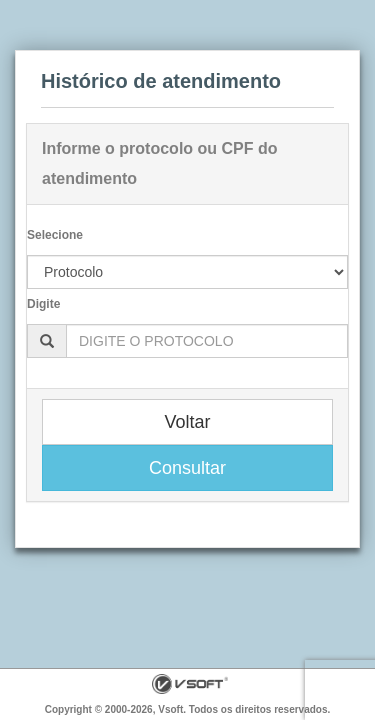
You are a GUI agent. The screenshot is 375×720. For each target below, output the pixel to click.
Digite (43, 304)
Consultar (187, 468)
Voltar (187, 422)
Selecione (55, 235)
